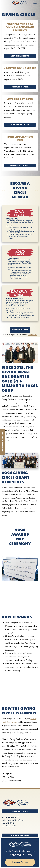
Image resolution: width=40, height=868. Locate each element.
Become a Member (20, 87)
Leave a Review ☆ (20, 811)
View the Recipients (20, 56)
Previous (5, 569)
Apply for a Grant (20, 125)
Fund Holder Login (20, 835)
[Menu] (35, 3)
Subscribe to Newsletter (3, 442)
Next (35, 569)
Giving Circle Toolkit (20, 165)
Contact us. (32, 335)
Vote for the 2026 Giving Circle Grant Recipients (20, 27)
